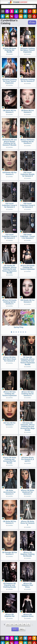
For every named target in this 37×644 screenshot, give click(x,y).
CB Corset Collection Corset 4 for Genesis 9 (9, 205)
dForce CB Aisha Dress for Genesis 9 (28, 523)
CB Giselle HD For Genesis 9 (27, 301)
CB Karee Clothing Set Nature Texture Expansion (27, 50)
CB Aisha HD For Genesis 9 (9, 522)
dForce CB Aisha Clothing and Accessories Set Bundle (9, 460)
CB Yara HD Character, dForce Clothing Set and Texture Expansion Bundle (28, 360)
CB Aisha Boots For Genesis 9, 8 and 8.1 (27, 459)
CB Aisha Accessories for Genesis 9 (9, 492)
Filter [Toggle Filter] (33, 22)
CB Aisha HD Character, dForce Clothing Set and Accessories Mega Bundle (27, 426)
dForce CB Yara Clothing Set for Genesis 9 (28, 393)
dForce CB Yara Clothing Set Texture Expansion (9, 393)
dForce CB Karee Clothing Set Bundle (9, 50)
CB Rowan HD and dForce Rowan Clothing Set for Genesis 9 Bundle (9, 142)
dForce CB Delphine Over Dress (28, 585)
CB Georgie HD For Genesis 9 (9, 553)
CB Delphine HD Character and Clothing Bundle (10, 585)
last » (22, 629)
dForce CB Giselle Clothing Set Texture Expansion (28, 267)
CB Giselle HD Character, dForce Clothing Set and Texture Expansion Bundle (9, 269)
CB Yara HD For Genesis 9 (9, 423)
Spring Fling (19, 327)
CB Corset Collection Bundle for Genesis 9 (28, 174)
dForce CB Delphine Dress (27, 615)
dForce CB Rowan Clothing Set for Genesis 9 (27, 142)
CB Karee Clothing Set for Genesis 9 (27, 80)
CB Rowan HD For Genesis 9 (10, 173)
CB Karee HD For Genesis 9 (9, 111)
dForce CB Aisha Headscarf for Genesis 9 (28, 492)
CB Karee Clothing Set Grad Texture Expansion (9, 81)
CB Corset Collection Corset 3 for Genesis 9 (28, 205)
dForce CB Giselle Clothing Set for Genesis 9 (9, 302)
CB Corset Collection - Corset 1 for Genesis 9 (28, 236)
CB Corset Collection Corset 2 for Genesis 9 (9, 236)
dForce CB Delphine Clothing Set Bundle (28, 554)
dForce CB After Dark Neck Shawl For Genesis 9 (9, 359)
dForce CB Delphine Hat (9, 615)
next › (15, 629)
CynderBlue (10, 54)
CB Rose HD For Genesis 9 (28, 111)
